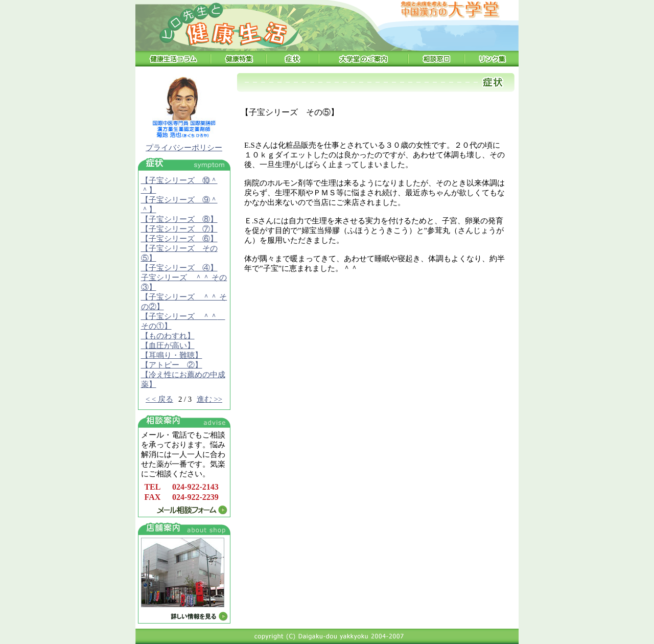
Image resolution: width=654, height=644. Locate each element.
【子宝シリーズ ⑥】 (179, 239)
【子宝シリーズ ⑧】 (179, 219)
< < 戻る (159, 399)
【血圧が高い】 (168, 346)
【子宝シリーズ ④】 (179, 268)
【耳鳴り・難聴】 (172, 355)
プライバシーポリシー (184, 148)
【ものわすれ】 (168, 336)
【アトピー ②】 (172, 365)
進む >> (209, 399)
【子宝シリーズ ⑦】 (179, 229)
